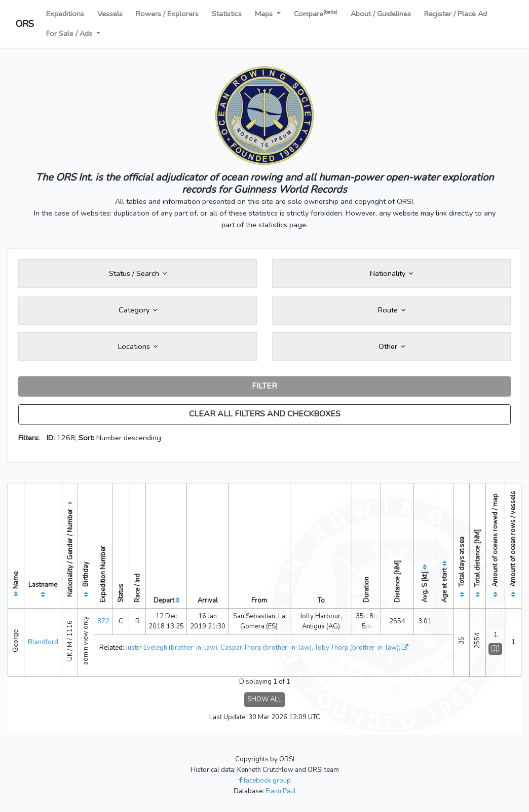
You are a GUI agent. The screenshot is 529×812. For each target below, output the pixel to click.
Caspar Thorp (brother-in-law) (266, 648)
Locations (138, 346)
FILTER (264, 386)
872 (103, 621)
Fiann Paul (281, 791)
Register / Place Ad (456, 14)
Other (392, 346)
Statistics (227, 14)
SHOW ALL (264, 699)
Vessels (110, 14)
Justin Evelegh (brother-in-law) (172, 648)
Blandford (43, 642)
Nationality (391, 273)
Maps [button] (265, 14)
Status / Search (138, 273)
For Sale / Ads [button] (70, 33)
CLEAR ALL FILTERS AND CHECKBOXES (265, 414)
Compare (316, 13)
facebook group (265, 781)
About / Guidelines (381, 14)
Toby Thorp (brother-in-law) (357, 648)
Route (392, 310)
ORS (25, 24)
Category (138, 310)
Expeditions (65, 14)
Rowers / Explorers (167, 14)
